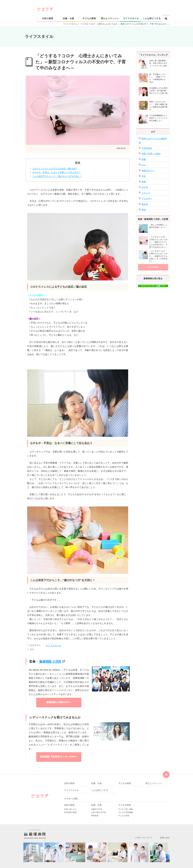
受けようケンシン (110, 18)
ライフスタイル (131, 18)
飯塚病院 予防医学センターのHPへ (59, 757)
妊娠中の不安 (97, 809)
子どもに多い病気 (126, 809)
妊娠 (144, 159)
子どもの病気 (89, 18)
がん (144, 165)
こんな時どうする (152, 18)
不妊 (144, 176)
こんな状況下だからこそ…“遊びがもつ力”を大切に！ (57, 176)
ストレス (146, 193)
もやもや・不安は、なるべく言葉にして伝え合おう (56, 172)
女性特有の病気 (70, 812)
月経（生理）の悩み (151, 154)
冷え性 (145, 187)
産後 (144, 182)
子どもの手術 (124, 816)
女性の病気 (48, 18)
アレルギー (147, 198)
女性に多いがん (70, 809)
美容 (144, 210)
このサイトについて (143, 838)
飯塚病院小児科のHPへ (59, 702)
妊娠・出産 (69, 18)
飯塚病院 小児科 (50, 661)
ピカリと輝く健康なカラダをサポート (104, 5)
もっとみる (153, 267)
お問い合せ (165, 838)
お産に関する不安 (98, 812)
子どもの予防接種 (126, 812)
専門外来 (95, 816)
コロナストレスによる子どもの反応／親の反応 (54, 169)
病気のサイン (148, 171)
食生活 (145, 204)
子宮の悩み (147, 148)
